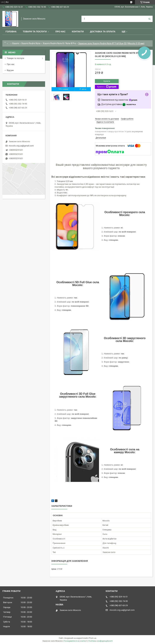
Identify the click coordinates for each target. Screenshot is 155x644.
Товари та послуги (35, 32)
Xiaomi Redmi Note (31, 43)
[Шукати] (149, 19)
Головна (11, 32)
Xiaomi (16, 43)
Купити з (107, 87)
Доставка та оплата (103, 32)
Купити (107, 81)
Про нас (60, 32)
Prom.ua (93, 638)
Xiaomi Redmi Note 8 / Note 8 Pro (59, 43)
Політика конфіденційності (101, 641)
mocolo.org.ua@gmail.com (21, 146)
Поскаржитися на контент (75, 641)
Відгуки (10, 70)
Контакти (78, 32)
